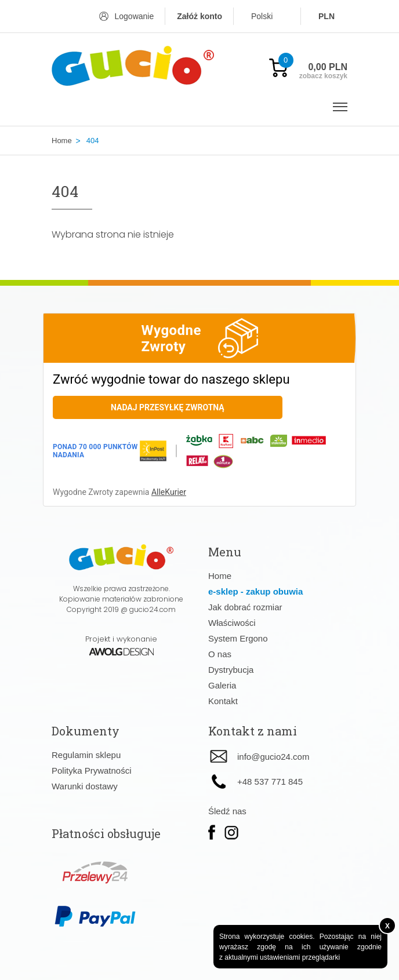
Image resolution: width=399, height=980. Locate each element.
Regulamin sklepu (86, 755)
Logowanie (134, 16)
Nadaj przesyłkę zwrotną (168, 407)
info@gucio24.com (273, 757)
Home (62, 141)
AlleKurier (169, 492)
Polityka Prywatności (92, 770)
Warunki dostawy (85, 786)
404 (93, 141)
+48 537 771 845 (270, 782)
